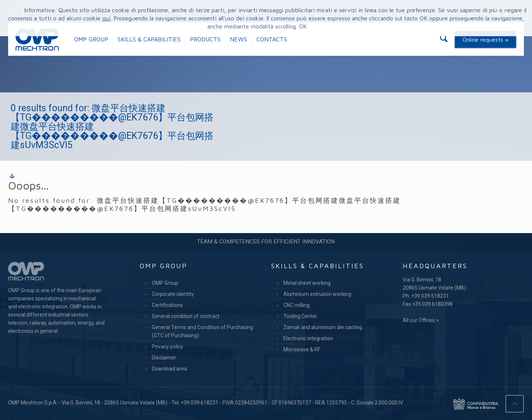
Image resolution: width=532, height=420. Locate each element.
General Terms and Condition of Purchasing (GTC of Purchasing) (202, 331)
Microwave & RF (302, 349)
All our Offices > (421, 320)
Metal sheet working (307, 283)
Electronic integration (308, 338)
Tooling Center (300, 316)
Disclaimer (164, 358)
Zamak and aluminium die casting (323, 327)
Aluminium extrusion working (317, 294)
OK (303, 26)
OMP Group (165, 283)
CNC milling (296, 305)
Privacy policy (168, 346)
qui (106, 18)
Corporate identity (173, 294)
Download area (169, 369)
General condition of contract (186, 316)
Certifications (167, 305)
